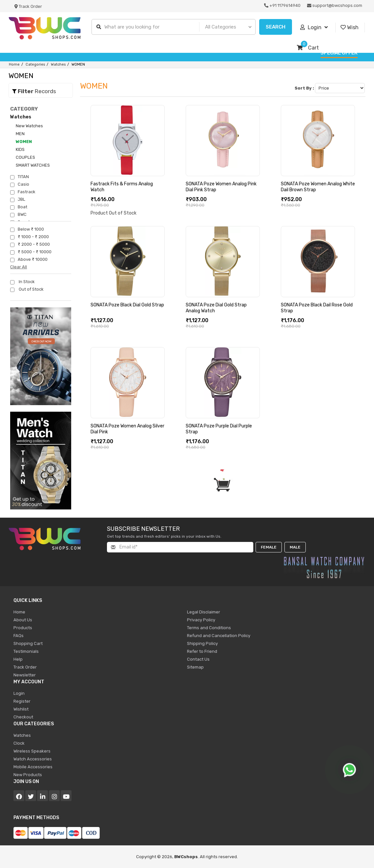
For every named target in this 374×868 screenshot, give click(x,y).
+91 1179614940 (282, 5)
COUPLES (25, 157)
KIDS (20, 149)
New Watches (29, 126)
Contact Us (198, 659)
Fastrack (23, 192)
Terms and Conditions (209, 628)
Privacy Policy (201, 620)
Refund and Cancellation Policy (219, 636)
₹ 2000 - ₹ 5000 (30, 244)
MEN (20, 134)
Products (23, 628)
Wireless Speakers (32, 751)
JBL (18, 199)
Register (22, 701)
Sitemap (195, 667)
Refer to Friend (202, 651)
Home (14, 64)
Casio (20, 184)
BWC (18, 215)
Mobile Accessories (33, 767)
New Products (28, 775)
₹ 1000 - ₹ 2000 (30, 237)
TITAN (20, 177)
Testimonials (26, 651)
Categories (35, 64)
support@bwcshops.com (335, 5)
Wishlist (21, 709)
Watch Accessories (33, 759)
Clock (19, 743)
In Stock (22, 282)
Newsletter (25, 675)
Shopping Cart (28, 643)
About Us (23, 620)
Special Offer (339, 53)
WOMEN (24, 142)
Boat (19, 207)
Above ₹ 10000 (29, 259)
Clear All (19, 267)
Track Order (28, 6)
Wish (350, 28)
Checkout (23, 717)
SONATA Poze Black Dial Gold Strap (127, 305)
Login (314, 28)
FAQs (19, 636)
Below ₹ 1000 (27, 229)
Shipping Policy (202, 643)
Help (18, 659)
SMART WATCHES (33, 165)
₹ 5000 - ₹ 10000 (31, 252)
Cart (308, 48)
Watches (58, 64)
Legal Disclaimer (204, 612)
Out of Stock (27, 289)
